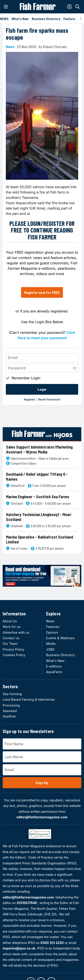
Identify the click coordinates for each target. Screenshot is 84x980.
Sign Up (42, 783)
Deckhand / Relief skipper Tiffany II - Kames (37, 477)
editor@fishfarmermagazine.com (42, 817)
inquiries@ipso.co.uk (19, 948)
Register (29, 399)
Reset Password (49, 399)
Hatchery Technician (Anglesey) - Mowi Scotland (39, 517)
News (10, 47)
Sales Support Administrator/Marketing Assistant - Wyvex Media (39, 450)
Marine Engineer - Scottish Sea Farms (38, 497)
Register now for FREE (42, 292)
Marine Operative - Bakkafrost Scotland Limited (40, 540)
